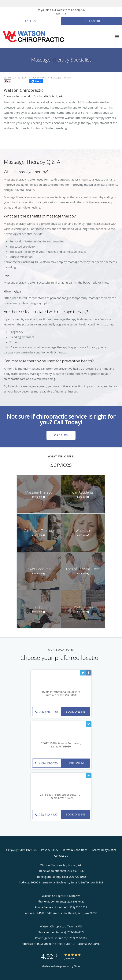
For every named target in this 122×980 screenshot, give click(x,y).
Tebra (77, 966)
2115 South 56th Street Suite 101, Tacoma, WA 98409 (61, 796)
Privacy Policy (50, 850)
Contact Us (61, 856)
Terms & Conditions (75, 850)
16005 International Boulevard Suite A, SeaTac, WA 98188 (61, 694)
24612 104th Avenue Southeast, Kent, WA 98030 (61, 745)
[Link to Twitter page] (83, 673)
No (64, 14)
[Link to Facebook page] (89, 673)
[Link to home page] (45, 37)
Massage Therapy (61, 78)
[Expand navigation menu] (117, 37)
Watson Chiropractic (15, 78)
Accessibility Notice (104, 850)
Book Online (75, 711)
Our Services (39, 78)
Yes (58, 14)
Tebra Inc (31, 850)
